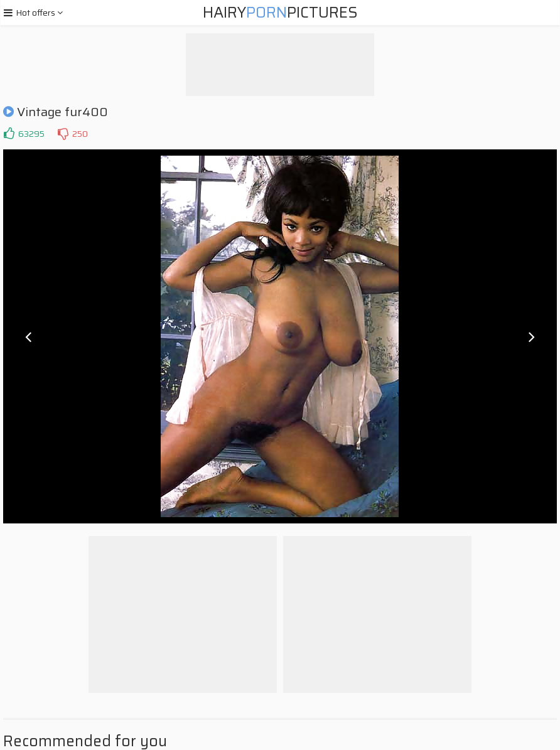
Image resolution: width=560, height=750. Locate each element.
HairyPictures (280, 13)
